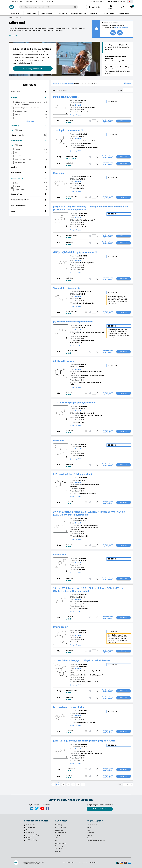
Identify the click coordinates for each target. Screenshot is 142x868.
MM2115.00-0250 (85, 325)
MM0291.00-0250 (85, 177)
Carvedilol (59, 173)
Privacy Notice (83, 863)
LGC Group (59, 825)
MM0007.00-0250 (85, 292)
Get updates (98, 809)
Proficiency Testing (32, 840)
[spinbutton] (94, 121)
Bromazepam (61, 627)
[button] (97, 121)
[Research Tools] (25, 825)
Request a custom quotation (96, 841)
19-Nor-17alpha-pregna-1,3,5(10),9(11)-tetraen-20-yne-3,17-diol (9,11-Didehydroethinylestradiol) (91, 513)
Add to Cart (124, 121)
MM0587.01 (83, 478)
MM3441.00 (83, 711)
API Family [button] (29, 126)
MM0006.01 (83, 664)
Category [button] (29, 97)
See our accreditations (121, 27)
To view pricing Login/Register (108, 121)
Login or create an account (64, 83)
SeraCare (58, 835)
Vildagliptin (60, 554)
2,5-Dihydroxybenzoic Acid (69, 130)
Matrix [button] (29, 211)
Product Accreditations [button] (29, 200)
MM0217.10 (83, 134)
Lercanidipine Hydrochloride (69, 707)
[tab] (29, 92)
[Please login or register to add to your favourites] (86, 121)
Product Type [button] (29, 141)
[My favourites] (122, 7)
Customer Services (92, 825)
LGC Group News (61, 827)
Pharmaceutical (31, 827)
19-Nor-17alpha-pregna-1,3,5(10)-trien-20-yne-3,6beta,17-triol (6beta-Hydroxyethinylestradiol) (90, 589)
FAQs (88, 830)
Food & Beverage (31, 830)
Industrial (29, 837)
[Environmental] (25, 833)
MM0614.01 (83, 213)
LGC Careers (59, 830)
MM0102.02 (83, 365)
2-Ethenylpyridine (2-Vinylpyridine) (73, 474)
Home (11, 17)
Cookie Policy (94, 863)
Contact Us (90, 827)
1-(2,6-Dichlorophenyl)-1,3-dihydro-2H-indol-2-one (83, 660)
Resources (29, 1)
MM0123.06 (83, 595)
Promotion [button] (29, 92)
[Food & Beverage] (25, 830)
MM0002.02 (83, 744)
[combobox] (48, 7)
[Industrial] (25, 838)
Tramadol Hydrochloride (67, 288)
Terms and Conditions (69, 863)
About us (13, 1)
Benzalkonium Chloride (67, 97)
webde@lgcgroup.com (118, 1)
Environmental (30, 832)
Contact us (51, 1)
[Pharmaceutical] (25, 828)
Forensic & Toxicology (32, 835)
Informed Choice (61, 843)
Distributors (90, 833)
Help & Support (40, 1)
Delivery (89, 835)
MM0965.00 (83, 444)
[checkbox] (12, 102)
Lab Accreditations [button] (29, 205)
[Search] (75, 7)
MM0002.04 (83, 406)
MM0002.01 (83, 256)
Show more (30, 121)
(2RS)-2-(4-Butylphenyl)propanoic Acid (76, 252)
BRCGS (57, 841)
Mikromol (78, 105)
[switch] (17, 130)
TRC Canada (59, 849)
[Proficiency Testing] (25, 840)
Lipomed (58, 851)
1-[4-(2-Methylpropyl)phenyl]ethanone (75, 402)
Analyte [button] (29, 167)
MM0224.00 (83, 101)
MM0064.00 (83, 631)
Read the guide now (31, 69)
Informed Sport (60, 846)
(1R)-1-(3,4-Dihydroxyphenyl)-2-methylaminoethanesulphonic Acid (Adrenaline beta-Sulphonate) (89, 208)
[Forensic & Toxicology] (25, 835)
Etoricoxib (59, 441)
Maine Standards (61, 833)
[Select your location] (130, 1)
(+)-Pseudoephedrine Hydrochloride (74, 322)
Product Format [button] (29, 178)
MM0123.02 (83, 518)
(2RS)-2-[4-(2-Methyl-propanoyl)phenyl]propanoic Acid (85, 741)
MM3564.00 (83, 558)
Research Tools (30, 825)
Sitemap (89, 838)
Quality (21, 1)
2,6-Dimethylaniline (64, 361)
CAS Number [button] (29, 173)
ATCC (57, 838)
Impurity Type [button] (29, 194)
